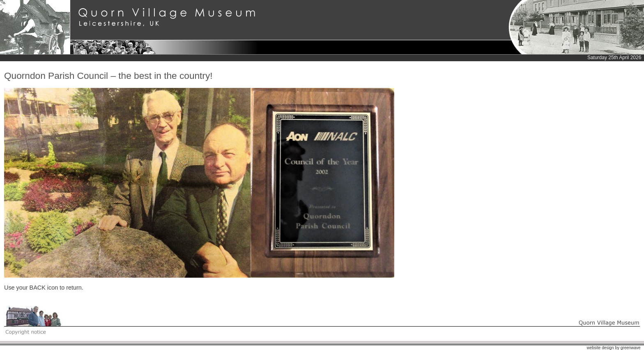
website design (600, 348)
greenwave (631, 348)
